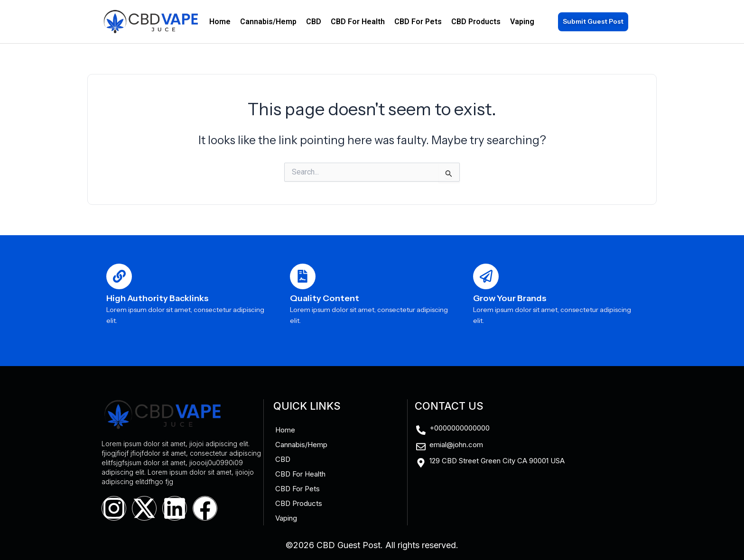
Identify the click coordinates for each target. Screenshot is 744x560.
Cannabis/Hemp (268, 22)
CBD (314, 22)
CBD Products (476, 22)
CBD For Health (358, 22)
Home (220, 22)
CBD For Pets (418, 22)
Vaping (522, 22)
